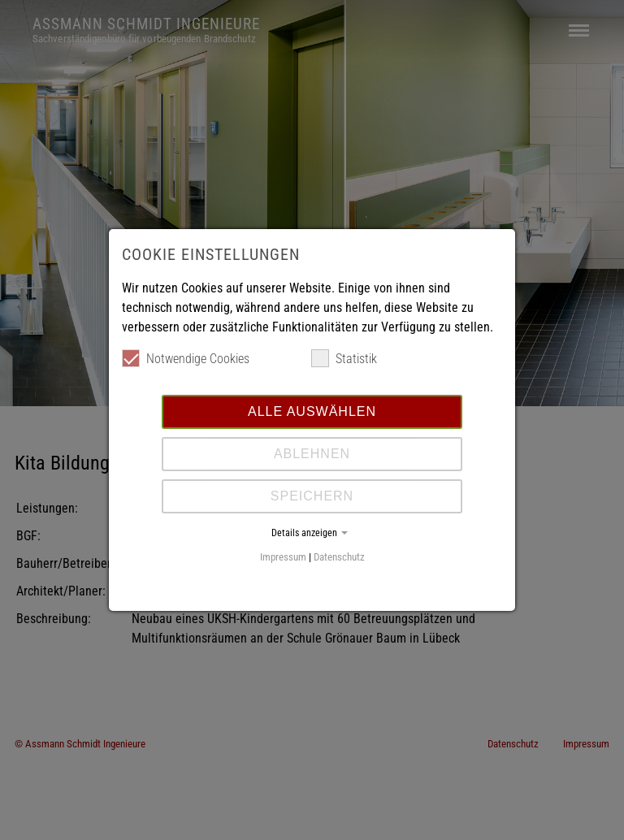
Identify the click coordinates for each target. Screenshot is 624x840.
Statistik (344, 358)
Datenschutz (339, 557)
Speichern (312, 496)
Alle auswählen (312, 411)
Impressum (283, 557)
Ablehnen (312, 454)
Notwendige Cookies (186, 358)
